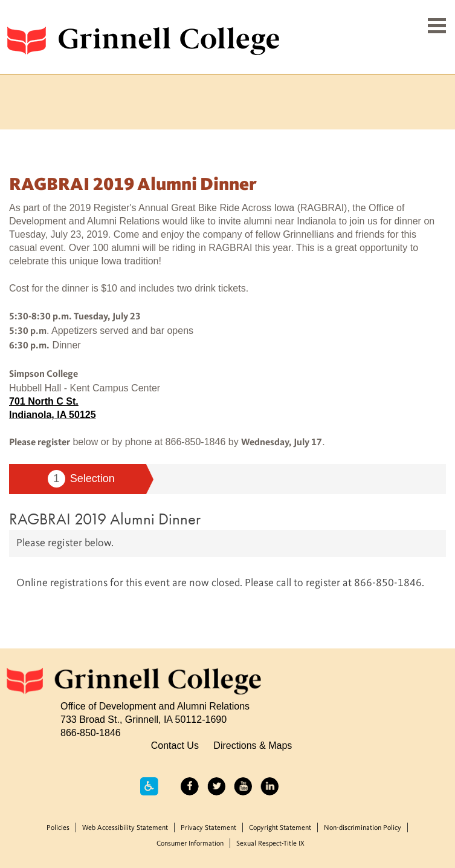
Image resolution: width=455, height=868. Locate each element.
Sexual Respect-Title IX (270, 844)
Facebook (190, 786)
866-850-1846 (91, 733)
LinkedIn (269, 786)
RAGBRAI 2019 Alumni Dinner (105, 519)
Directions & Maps (253, 745)
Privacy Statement (208, 828)
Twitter (216, 786)
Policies (58, 828)
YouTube (243, 786)
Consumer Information (190, 844)
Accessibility (149, 786)
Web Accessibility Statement (125, 828)
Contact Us (175, 745)
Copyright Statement (280, 828)
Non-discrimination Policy (363, 828)
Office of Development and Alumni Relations (155, 706)
